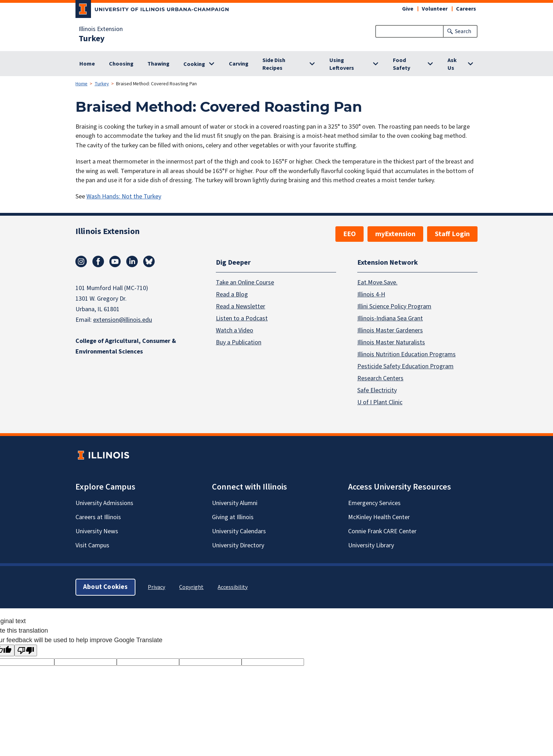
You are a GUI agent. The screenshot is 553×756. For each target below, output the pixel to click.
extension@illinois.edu (123, 320)
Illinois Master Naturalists (391, 342)
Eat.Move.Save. (377, 282)
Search (463, 31)
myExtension (395, 234)
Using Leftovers (342, 64)
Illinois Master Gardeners (390, 330)
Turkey (92, 39)
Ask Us (452, 64)
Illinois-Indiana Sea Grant (390, 318)
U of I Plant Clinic (380, 402)
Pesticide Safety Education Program (405, 366)
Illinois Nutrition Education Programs (406, 354)
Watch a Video (235, 330)
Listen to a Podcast (242, 318)
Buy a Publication (239, 342)
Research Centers (380, 378)
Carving (239, 64)
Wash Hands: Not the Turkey (124, 196)
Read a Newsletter (241, 306)
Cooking (194, 64)
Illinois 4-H (371, 294)
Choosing (121, 64)
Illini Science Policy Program (394, 306)
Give (408, 9)
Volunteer (435, 9)
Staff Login (452, 234)
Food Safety (402, 64)
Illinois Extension (101, 29)
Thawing (158, 64)
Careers (466, 9)
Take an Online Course (245, 282)
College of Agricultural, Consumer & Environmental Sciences (126, 346)
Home (87, 64)
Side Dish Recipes (274, 64)
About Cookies (105, 587)
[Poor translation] (26, 650)
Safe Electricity (377, 390)
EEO (350, 234)
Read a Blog (232, 294)
